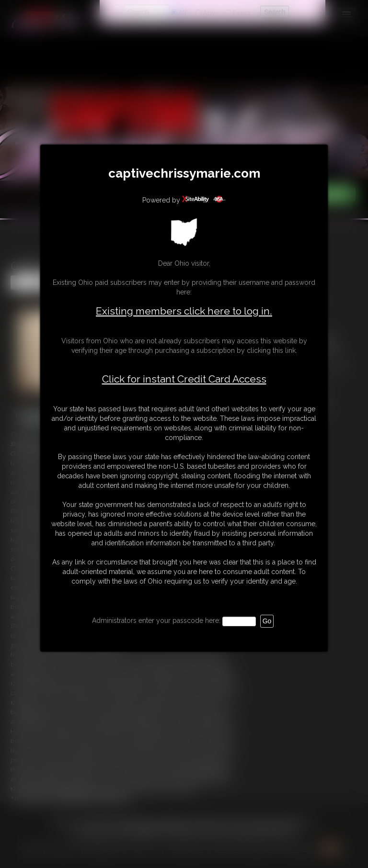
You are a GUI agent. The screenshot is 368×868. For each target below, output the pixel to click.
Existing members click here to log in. (184, 311)
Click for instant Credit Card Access (184, 379)
